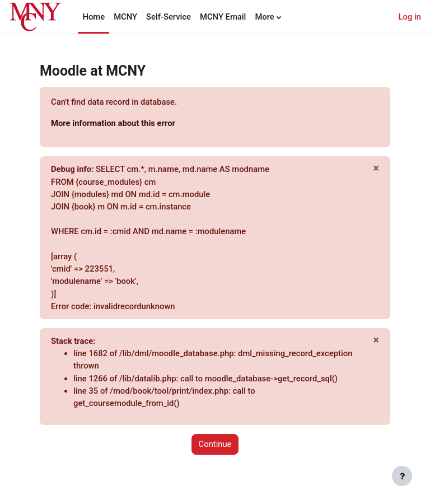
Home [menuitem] (94, 17)
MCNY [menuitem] (125, 17)
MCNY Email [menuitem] (223, 17)
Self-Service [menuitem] (169, 17)
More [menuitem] (264, 17)
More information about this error (113, 123)
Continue (215, 444)
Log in (410, 17)
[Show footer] (402, 476)
